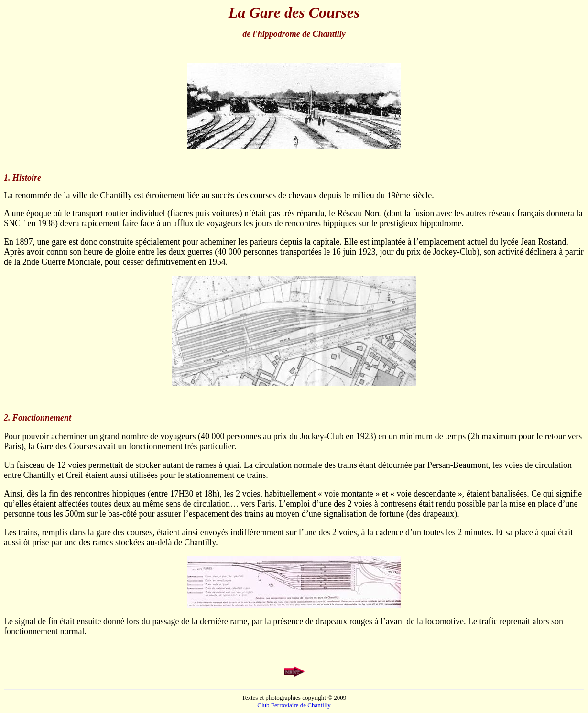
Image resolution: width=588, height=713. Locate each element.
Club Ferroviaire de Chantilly (294, 705)
